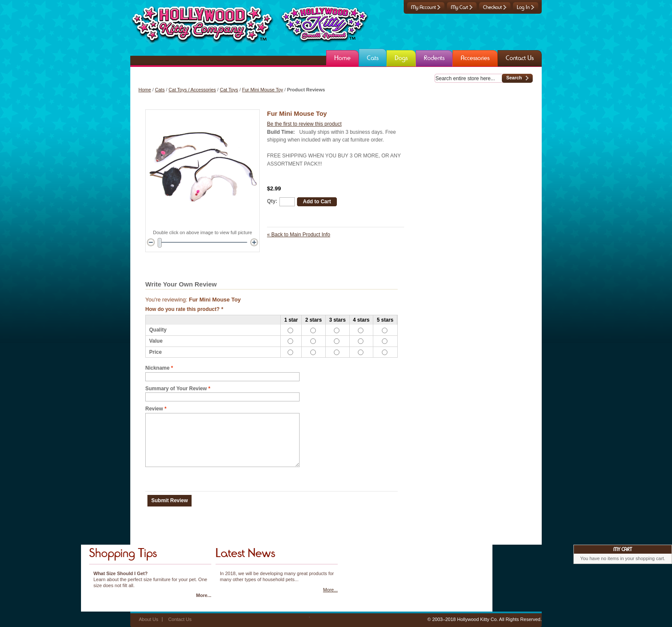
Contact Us (180, 619)
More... (204, 595)
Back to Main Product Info (298, 235)
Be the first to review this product (304, 124)
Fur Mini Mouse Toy (263, 90)
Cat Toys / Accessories (192, 90)
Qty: (272, 201)
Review (154, 409)
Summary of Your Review (176, 389)
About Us (148, 619)
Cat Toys (229, 90)
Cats (160, 90)
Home (145, 90)
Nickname (157, 368)
